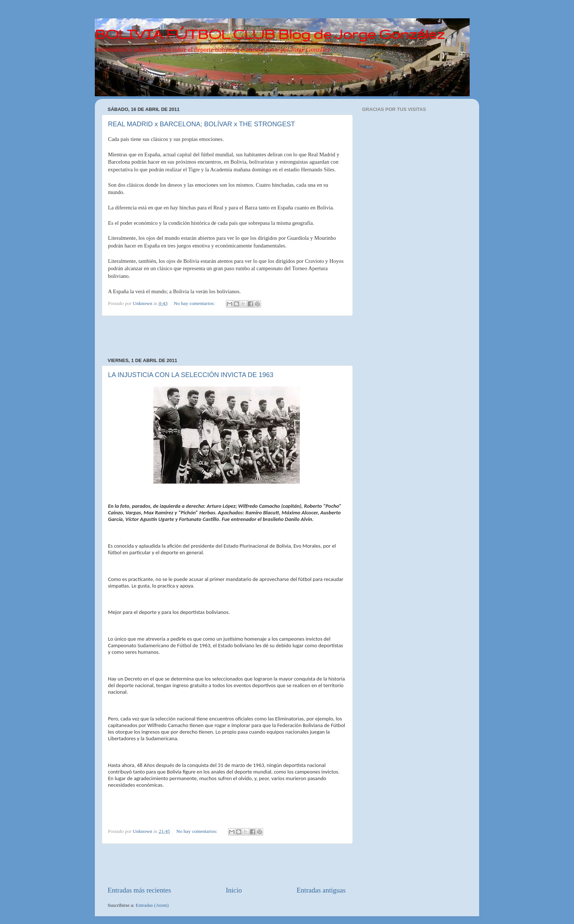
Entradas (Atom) (152, 905)
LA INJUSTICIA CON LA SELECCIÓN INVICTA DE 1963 (191, 375)
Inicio (234, 890)
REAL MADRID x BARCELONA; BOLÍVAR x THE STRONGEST (202, 124)
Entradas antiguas (321, 890)
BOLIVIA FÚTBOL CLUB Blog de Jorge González (270, 34)
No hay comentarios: (195, 303)
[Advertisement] (227, 337)
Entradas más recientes (139, 890)
